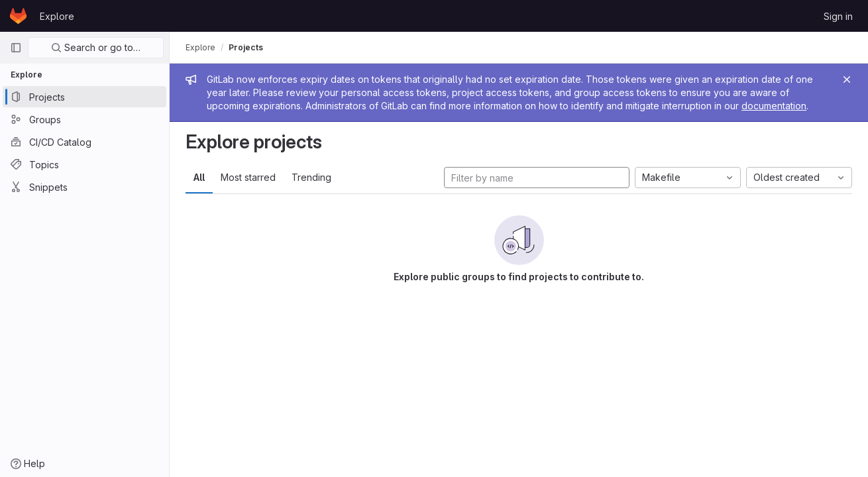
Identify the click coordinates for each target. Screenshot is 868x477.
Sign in (838, 16)
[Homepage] (18, 16)
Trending (311, 177)
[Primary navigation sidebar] (16, 48)
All (199, 177)
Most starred (248, 177)
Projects (246, 47)
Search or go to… (96, 47)
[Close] (847, 79)
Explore (57, 16)
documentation (774, 106)
